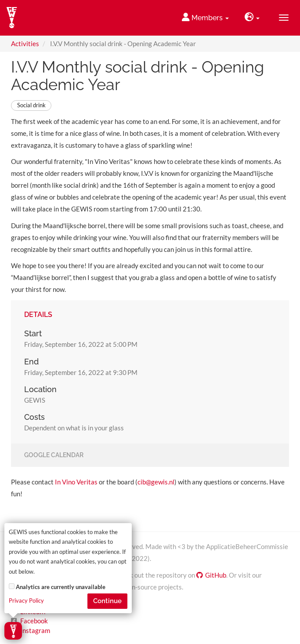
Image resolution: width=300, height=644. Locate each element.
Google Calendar (54, 455)
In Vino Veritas (76, 482)
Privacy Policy (26, 601)
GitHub (211, 575)
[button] (252, 18)
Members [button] (205, 17)
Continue (107, 601)
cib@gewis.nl (156, 482)
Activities (25, 44)
